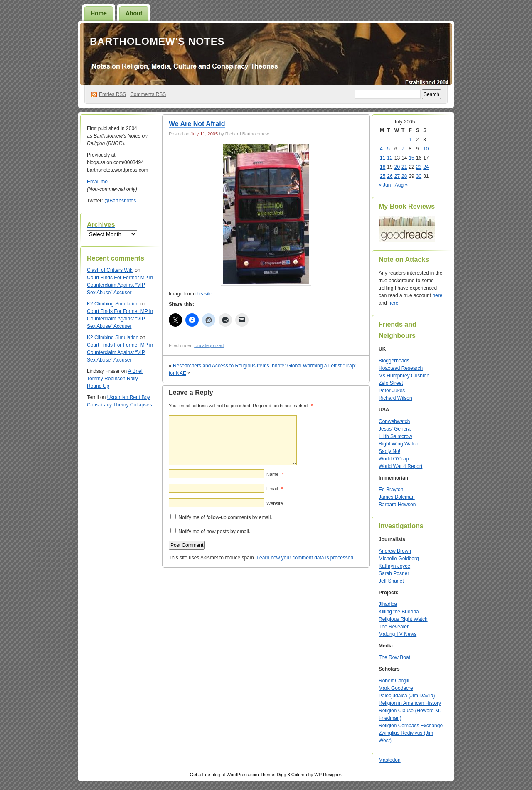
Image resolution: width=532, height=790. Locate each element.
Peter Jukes (392, 391)
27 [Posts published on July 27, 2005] (397, 176)
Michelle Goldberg (399, 559)
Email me (97, 182)
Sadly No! (389, 451)
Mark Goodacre (396, 688)
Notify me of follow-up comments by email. (225, 517)
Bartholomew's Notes (157, 41)
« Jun (385, 185)
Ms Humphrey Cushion (404, 376)
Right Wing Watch (399, 444)
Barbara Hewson (397, 505)
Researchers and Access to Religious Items (221, 366)
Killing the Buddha (399, 612)
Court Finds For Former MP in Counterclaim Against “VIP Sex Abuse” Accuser (120, 285)
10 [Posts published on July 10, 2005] (426, 149)
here (437, 295)
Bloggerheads (394, 361)
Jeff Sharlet (391, 581)
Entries (112, 94)
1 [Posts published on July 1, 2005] (410, 140)
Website (275, 503)
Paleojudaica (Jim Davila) (407, 696)
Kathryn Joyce (394, 566)
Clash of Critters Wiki (110, 270)
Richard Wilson (395, 398)
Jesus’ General (395, 429)
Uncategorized (209, 345)
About (134, 13)
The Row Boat (394, 657)
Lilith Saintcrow (395, 436)
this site (204, 294)
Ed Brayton (391, 490)
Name (275, 474)
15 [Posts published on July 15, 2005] (411, 158)
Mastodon (390, 760)
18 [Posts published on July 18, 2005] (383, 167)
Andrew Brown (395, 551)
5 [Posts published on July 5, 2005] (388, 149)
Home (99, 13)
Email (275, 489)
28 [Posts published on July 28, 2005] (404, 176)
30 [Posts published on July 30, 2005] (419, 176)
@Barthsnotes (120, 201)
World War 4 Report (400, 466)
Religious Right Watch (403, 619)
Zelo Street (391, 383)
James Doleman (397, 497)
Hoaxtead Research (401, 368)
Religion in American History (410, 703)
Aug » (401, 185)
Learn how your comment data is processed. (305, 558)
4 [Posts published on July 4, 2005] (381, 149)
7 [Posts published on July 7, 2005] (403, 149)
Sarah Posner (394, 573)
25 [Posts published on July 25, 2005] (383, 176)
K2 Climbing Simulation (113, 304)
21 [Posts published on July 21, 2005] (404, 167)
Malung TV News (398, 634)
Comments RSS (148, 94)
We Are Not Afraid (197, 124)
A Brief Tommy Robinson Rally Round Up (115, 379)
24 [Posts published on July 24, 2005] (426, 167)
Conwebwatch (394, 421)
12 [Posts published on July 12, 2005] (390, 158)
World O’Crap (394, 459)
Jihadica (388, 604)
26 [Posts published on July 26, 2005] (390, 176)
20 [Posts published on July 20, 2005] (397, 167)
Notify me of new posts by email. (214, 532)
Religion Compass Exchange (411, 726)
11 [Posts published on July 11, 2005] (383, 158)
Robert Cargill (394, 681)
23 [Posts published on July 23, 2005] (419, 167)
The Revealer (394, 627)
